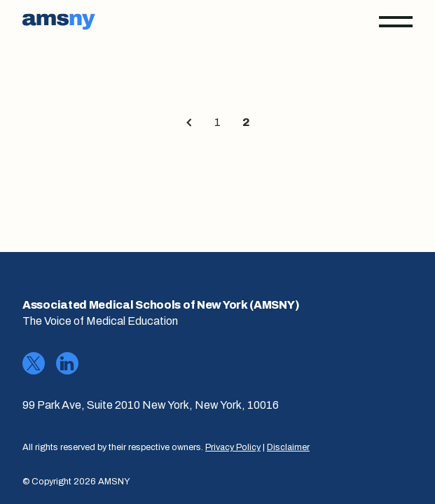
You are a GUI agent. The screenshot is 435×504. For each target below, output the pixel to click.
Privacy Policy (233, 447)
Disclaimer (288, 447)
